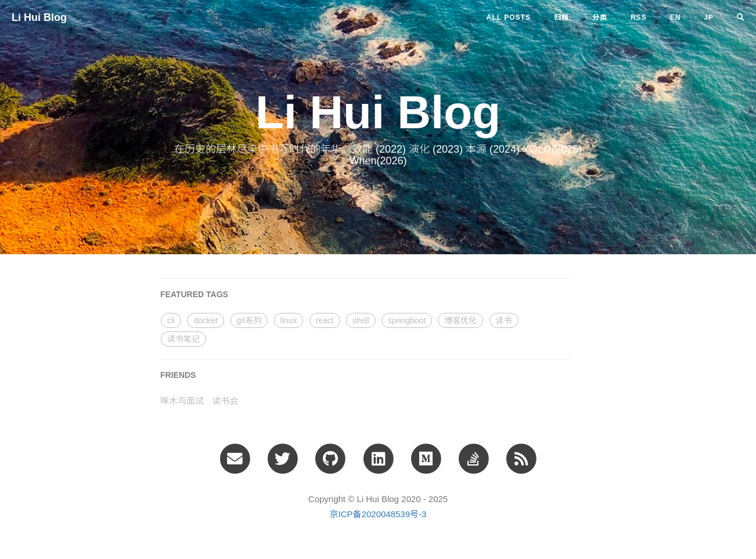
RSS (639, 17)
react (325, 320)
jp (709, 17)
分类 (600, 17)
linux (289, 320)
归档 (561, 17)
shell (361, 320)
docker (206, 320)
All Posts (509, 17)
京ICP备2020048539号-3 (378, 514)
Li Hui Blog (39, 17)
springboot (407, 320)
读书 (504, 320)
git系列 (249, 320)
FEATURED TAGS (194, 294)
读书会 (225, 401)
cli (171, 320)
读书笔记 (183, 339)
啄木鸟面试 (182, 401)
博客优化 (460, 320)
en (676, 17)
